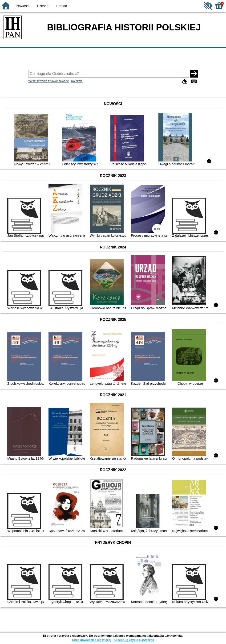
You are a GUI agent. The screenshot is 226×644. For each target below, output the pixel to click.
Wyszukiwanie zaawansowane (49, 81)
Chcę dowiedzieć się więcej (92, 640)
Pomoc (62, 6)
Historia (43, 6)
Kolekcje (77, 81)
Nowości (23, 6)
